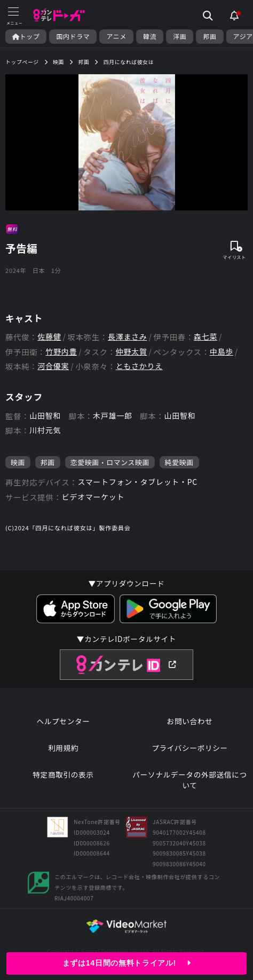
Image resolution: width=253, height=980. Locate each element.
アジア (243, 36)
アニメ (116, 36)
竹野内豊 (61, 352)
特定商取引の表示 (63, 775)
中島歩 (222, 352)
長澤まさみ (128, 337)
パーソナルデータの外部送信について (189, 780)
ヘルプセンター (63, 721)
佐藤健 (49, 337)
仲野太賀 (132, 352)
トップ (26, 36)
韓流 (150, 36)
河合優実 (53, 366)
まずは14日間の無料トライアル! (127, 963)
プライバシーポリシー (190, 748)
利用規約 (63, 748)
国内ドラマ (73, 36)
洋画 (180, 36)
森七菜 (205, 337)
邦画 (209, 36)
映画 (18, 462)
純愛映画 (179, 462)
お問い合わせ (190, 721)
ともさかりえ (139, 366)
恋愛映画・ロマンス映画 (110, 462)
